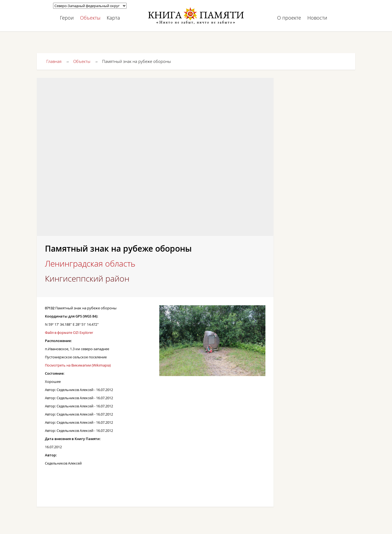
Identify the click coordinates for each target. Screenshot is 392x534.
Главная (54, 61)
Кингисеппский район (87, 279)
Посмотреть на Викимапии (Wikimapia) (78, 365)
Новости (317, 18)
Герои (67, 18)
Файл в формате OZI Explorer (69, 332)
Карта (113, 18)
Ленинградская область (90, 264)
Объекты (90, 18)
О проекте (289, 18)
